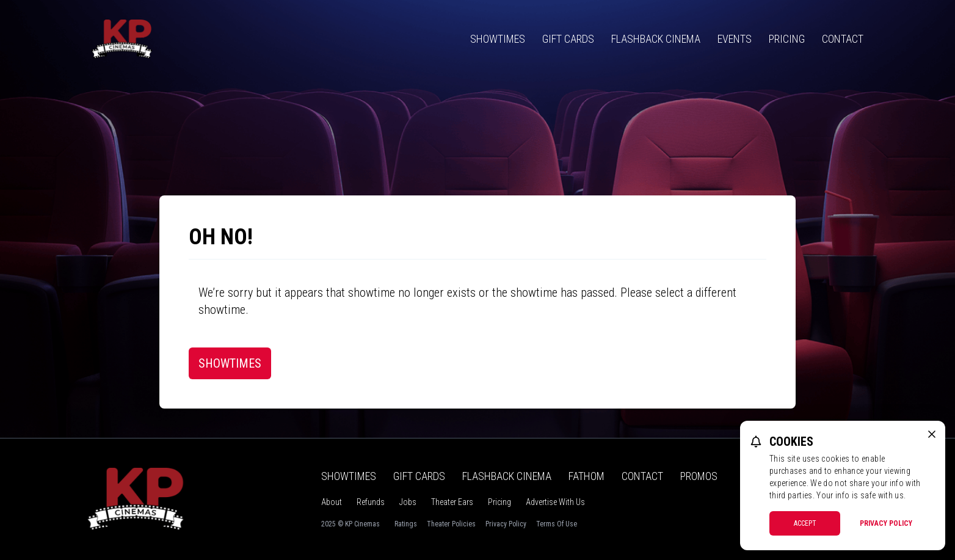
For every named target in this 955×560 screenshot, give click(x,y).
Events (735, 39)
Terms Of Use (557, 524)
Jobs (408, 502)
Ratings (406, 524)
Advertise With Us (555, 502)
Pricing (787, 39)
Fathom (586, 476)
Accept (805, 523)
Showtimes (498, 39)
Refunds (371, 502)
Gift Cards (568, 39)
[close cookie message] (932, 434)
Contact (843, 39)
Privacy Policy (506, 524)
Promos (699, 476)
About (332, 502)
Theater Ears (452, 502)
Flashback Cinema (656, 39)
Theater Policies (451, 524)
